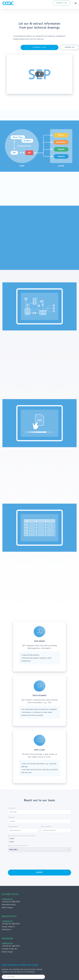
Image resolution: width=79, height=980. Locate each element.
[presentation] (25, 860)
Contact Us (61, 3)
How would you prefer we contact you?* (22, 836)
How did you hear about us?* (18, 845)
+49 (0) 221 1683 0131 (11, 902)
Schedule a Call (40, 47)
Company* (12, 817)
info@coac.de (7, 899)
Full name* (12, 808)
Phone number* (46, 826)
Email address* (13, 826)
